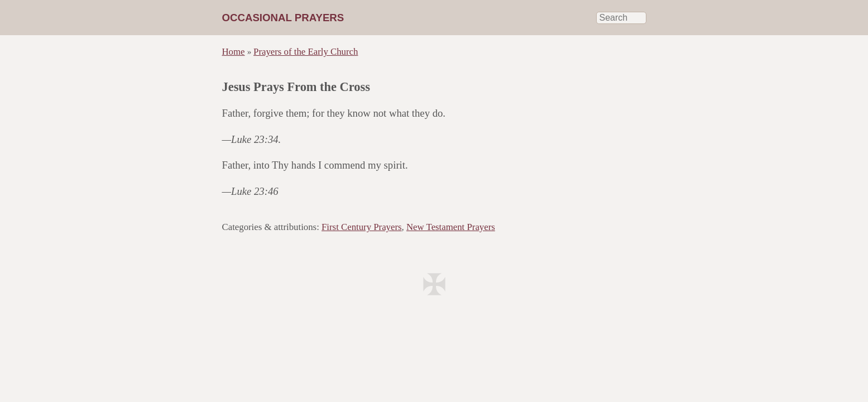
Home (234, 52)
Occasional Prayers (283, 18)
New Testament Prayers (451, 227)
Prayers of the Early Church (306, 52)
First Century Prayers (362, 227)
